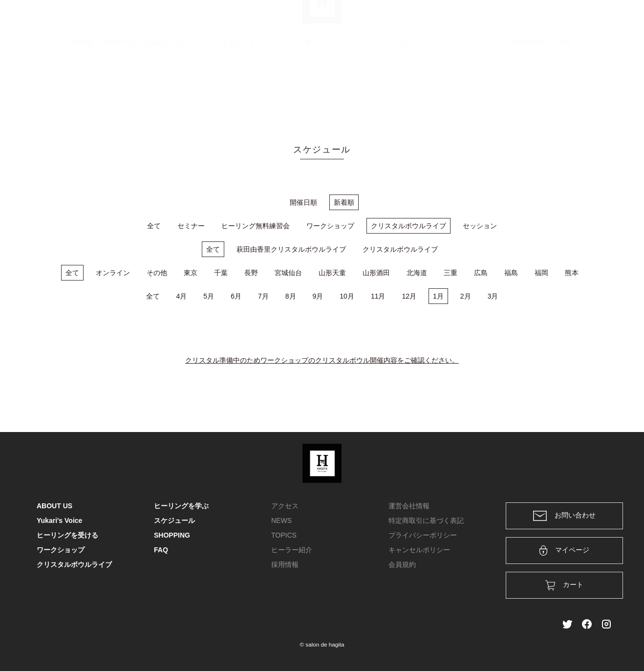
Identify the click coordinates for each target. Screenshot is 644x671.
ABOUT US (118, 90)
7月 (263, 296)
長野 (251, 273)
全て (154, 226)
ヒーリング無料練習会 (256, 226)
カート (501, 21)
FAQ (564, 90)
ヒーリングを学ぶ (291, 90)
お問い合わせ (564, 516)
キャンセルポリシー (419, 550)
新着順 (344, 202)
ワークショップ (350, 90)
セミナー (191, 226)
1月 (438, 296)
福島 (511, 273)
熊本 (572, 273)
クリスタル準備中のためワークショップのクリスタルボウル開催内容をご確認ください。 (322, 360)
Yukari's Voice (165, 90)
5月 (209, 296)
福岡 (541, 273)
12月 (409, 296)
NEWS (281, 520)
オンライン (113, 273)
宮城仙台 (288, 273)
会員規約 (402, 564)
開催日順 (303, 202)
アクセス (285, 506)
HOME (83, 90)
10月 (347, 296)
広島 (481, 273)
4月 (182, 296)
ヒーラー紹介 (292, 550)
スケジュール (485, 90)
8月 (291, 296)
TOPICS (284, 535)
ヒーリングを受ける (225, 90)
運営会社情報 (409, 506)
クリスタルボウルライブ (419, 90)
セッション (480, 226)
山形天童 (332, 273)
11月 (378, 296)
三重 (451, 273)
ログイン (541, 21)
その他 (157, 273)
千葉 (221, 273)
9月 (318, 296)
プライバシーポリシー (423, 535)
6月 (236, 296)
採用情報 (285, 564)
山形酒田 (376, 273)
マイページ (565, 551)
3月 (493, 296)
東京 (191, 273)
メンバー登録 (590, 21)
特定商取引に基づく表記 (426, 520)
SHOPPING (532, 90)
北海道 (417, 273)
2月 (466, 296)
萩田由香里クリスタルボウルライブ (291, 249)
